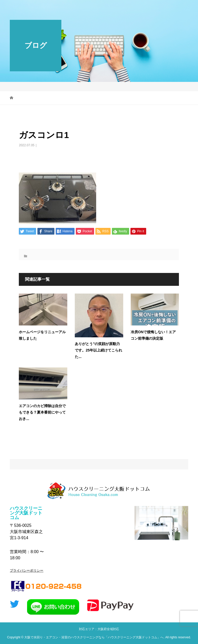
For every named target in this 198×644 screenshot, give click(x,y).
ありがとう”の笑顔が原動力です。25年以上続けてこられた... (98, 350)
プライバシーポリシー (27, 570)
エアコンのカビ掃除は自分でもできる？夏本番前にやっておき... (42, 412)
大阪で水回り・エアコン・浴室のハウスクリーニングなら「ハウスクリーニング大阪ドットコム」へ (94, 637)
